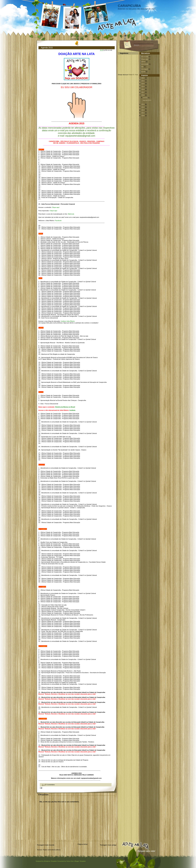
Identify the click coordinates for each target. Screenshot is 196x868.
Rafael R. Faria (133, 75)
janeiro (145, 98)
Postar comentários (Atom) (52, 850)
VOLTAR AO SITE (77, 39)
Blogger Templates (80, 861)
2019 (143, 87)
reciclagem (145, 69)
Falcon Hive (70, 861)
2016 (143, 95)
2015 (143, 104)
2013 (143, 110)
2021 (143, 81)
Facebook (58, 220)
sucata (143, 72)
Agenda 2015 (47, 48)
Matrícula (71, 214)
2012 (143, 113)
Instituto (72, 410)
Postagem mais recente (46, 845)
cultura (143, 62)
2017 (143, 92)
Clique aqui (56, 207)
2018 (143, 89)
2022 (143, 78)
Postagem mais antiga (108, 845)
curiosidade (145, 64)
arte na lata (145, 57)
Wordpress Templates (50, 861)
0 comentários (51, 785)
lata (142, 67)
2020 (143, 84)
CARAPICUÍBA (129, 6)
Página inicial (83, 844)
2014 (143, 107)
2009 (143, 116)
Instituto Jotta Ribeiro (68, 321)
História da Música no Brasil (65, 407)
